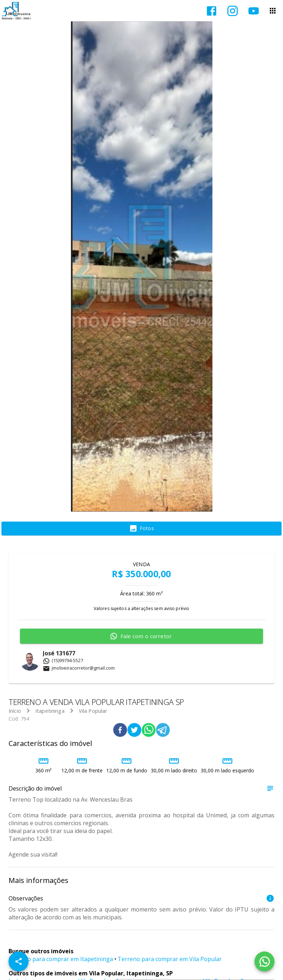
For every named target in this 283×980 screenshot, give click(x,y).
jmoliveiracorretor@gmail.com (79, 668)
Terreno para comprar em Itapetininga (61, 959)
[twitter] (134, 731)
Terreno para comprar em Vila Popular (170, 959)
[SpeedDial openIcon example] (19, 961)
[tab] (141, 529)
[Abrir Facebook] (212, 11)
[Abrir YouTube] (254, 11)
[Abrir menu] (273, 11)
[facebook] (120, 731)
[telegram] (163, 731)
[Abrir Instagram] (233, 11)
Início (15, 711)
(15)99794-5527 (63, 660)
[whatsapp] (149, 731)
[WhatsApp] (264, 961)
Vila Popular (93, 711)
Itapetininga (50, 711)
